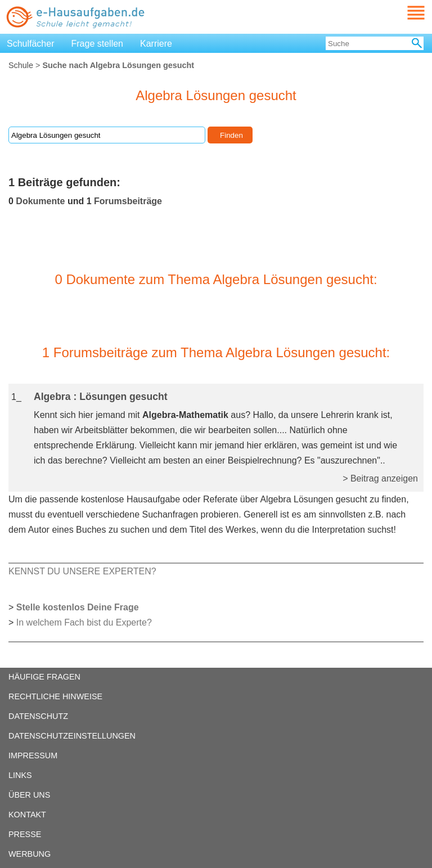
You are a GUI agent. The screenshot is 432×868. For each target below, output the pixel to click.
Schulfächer (31, 44)
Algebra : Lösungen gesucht (101, 397)
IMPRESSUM (33, 755)
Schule (21, 65)
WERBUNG (30, 854)
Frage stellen (98, 44)
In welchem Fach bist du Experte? (84, 622)
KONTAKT (27, 815)
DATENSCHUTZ (38, 716)
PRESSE (25, 834)
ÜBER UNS (29, 795)
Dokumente (40, 201)
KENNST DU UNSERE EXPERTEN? (82, 571)
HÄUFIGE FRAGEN (44, 677)
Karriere (156, 44)
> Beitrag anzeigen (380, 478)
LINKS (20, 775)
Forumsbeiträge (128, 201)
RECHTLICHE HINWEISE (55, 696)
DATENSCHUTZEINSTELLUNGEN (72, 736)
